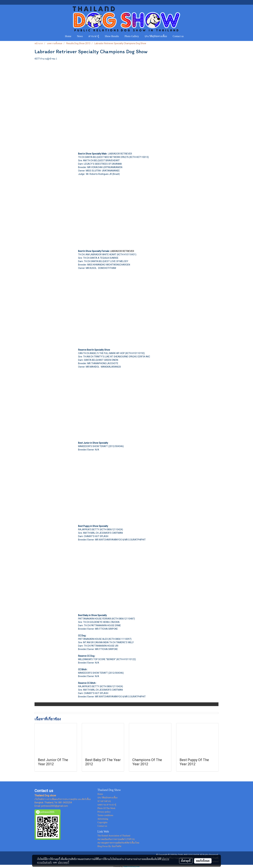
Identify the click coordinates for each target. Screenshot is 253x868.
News (80, 36)
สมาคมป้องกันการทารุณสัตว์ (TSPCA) (116, 839)
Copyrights (102, 822)
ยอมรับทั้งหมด (203, 861)
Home (68, 36)
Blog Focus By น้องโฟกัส (109, 846)
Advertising (103, 819)
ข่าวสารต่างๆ (104, 801)
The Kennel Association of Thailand (114, 836)
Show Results (112, 36)
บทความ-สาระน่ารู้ (107, 805)
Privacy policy (104, 812)
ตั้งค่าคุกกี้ (186, 861)
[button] (189, 36)
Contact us (178, 36)
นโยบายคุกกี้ (63, 862)
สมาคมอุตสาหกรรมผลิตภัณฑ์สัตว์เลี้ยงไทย (118, 843)
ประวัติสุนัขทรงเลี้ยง (156, 36)
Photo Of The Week (106, 808)
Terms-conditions (105, 815)
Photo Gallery (132, 36)
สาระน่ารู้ (94, 36)
